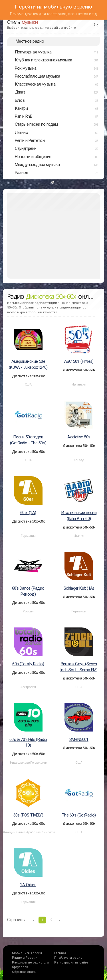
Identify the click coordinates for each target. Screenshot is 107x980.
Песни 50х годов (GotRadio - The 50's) (28, 440)
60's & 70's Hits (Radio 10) (28, 742)
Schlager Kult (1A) (79, 588)
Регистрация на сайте (71, 963)
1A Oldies (28, 885)
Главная (60, 953)
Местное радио (30, 41)
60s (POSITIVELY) (28, 815)
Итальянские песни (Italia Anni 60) (79, 516)
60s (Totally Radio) (28, 664)
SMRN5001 (79, 739)
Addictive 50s (79, 437)
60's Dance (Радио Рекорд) (28, 591)
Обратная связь (24, 972)
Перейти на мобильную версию (53, 7)
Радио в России (25, 958)
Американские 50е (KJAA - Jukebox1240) (28, 364)
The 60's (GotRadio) (79, 815)
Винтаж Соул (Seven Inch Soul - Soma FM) (79, 667)
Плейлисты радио (68, 958)
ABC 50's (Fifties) (79, 361)
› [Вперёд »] (59, 920)
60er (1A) (28, 513)
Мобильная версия (27, 953)
